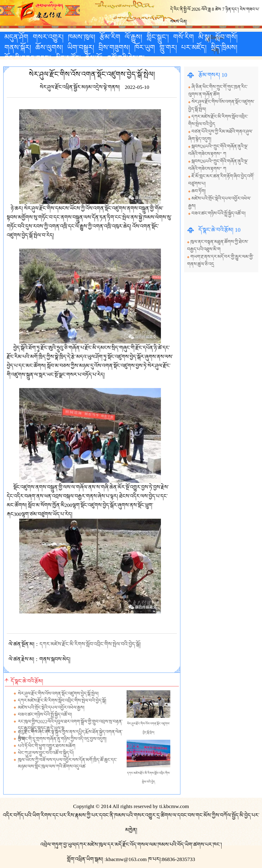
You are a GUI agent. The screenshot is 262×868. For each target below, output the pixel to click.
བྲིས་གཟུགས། (114, 47)
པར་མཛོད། (194, 47)
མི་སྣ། (205, 37)
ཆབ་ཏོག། (199, 191)
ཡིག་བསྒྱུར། (81, 47)
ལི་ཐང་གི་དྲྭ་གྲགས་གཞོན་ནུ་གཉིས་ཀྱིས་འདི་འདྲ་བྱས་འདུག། (62, 739)
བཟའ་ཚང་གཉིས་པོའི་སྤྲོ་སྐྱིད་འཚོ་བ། (45, 715)
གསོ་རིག (184, 37)
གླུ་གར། (168, 47)
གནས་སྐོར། (18, 47)
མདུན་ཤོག (16, 37)
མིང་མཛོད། (68, 58)
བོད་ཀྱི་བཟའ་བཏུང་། (28, 58)
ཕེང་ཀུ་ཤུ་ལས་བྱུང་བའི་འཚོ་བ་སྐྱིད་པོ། (46, 753)
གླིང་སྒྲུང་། (158, 37)
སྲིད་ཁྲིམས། (224, 47)
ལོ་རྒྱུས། (133, 37)
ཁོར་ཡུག (145, 47)
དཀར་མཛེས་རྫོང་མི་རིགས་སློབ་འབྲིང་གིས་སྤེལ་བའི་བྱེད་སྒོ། (90, 644)
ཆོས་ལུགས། (49, 47)
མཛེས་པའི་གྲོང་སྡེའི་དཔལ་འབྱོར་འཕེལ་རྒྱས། (51, 708)
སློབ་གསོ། (226, 37)
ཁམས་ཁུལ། (82, 37)
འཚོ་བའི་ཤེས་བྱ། (126, 58)
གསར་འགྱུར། (48, 37)
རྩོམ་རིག (110, 37)
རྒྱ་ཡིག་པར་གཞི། (215, 38)
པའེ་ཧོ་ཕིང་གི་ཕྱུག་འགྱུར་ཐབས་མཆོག (47, 746)
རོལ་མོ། (94, 58)
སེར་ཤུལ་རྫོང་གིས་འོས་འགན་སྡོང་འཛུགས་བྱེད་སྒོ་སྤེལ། (58, 694)
